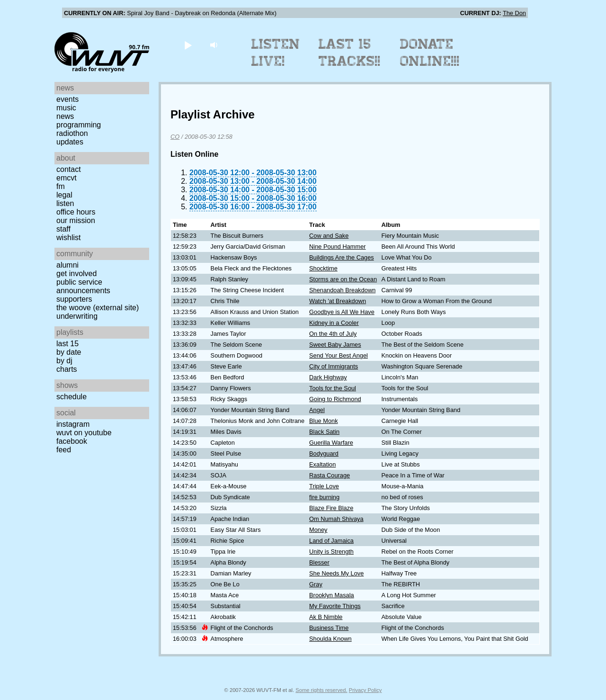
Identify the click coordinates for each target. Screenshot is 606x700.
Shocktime (323, 268)
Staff (63, 229)
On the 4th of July (333, 334)
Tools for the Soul (333, 388)
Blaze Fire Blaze (331, 508)
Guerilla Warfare (331, 443)
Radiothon (72, 133)
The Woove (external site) (98, 308)
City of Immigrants (334, 366)
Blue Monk (323, 421)
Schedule (71, 397)
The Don (514, 13)
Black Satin (324, 432)
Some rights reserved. (321, 690)
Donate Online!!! (430, 53)
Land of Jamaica (331, 541)
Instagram (73, 424)
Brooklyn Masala (332, 595)
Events (67, 99)
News (65, 116)
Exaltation (322, 464)
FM (61, 186)
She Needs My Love (336, 573)
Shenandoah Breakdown (342, 290)
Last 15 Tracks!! (350, 53)
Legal (64, 195)
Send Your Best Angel (339, 355)
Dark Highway (328, 377)
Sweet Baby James (335, 345)
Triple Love (324, 486)
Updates (70, 142)
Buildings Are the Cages (342, 257)
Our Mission (76, 220)
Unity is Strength (331, 552)
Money (318, 530)
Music (66, 108)
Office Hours (76, 212)
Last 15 (67, 344)
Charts (67, 369)
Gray (316, 584)
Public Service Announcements (83, 286)
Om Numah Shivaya (336, 519)
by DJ (64, 361)
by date (69, 352)
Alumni (67, 265)
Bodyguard (324, 453)
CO (175, 137)
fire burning (324, 497)
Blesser (319, 562)
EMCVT (67, 178)
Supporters (74, 299)
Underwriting (77, 316)
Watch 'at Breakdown (338, 301)
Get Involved (76, 274)
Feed (64, 450)
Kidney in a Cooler (334, 323)
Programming (79, 125)
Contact (69, 169)
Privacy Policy (365, 690)
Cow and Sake (329, 236)
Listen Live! (276, 53)
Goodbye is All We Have (342, 312)
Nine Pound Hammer (338, 247)
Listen (65, 203)
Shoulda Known (330, 639)
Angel (317, 410)
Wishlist (69, 238)
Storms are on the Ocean (343, 279)
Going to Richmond (335, 399)
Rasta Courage (330, 475)
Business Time (329, 628)
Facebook (72, 441)
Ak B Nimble (326, 617)
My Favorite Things (335, 606)
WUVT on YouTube (84, 433)
